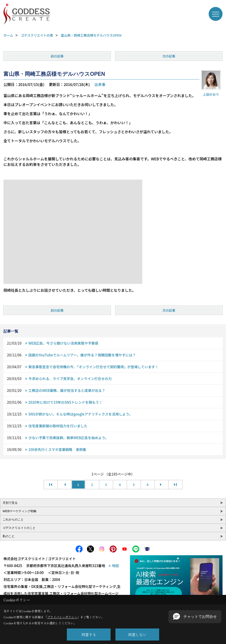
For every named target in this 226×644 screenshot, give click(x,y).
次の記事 (169, 56)
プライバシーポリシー (62, 617)
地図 (115, 566)
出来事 (100, 84)
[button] (195, 617)
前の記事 (57, 56)
